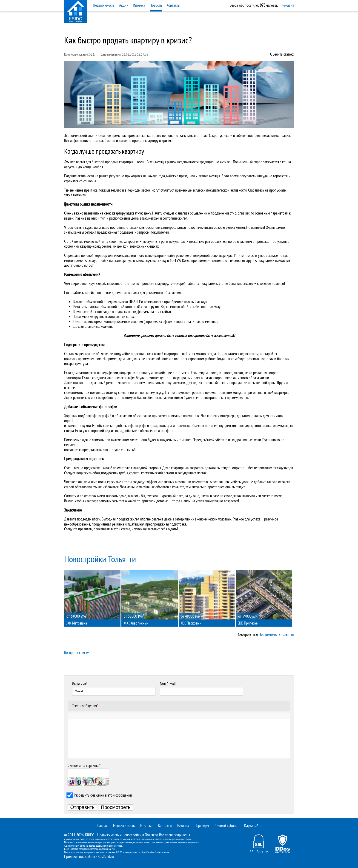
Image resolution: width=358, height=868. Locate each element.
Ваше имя (80, 684)
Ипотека (139, 5)
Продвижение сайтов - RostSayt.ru (89, 856)
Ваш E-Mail (168, 684)
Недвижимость (104, 5)
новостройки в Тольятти (140, 835)
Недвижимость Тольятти (276, 634)
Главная (102, 825)
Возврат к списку (76, 652)
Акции (124, 5)
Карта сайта (253, 825)
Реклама (288, 5)
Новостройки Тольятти (100, 559)
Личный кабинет (227, 825)
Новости (156, 5)
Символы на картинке (84, 765)
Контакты (173, 5)
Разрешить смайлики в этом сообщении (103, 795)
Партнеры (202, 825)
